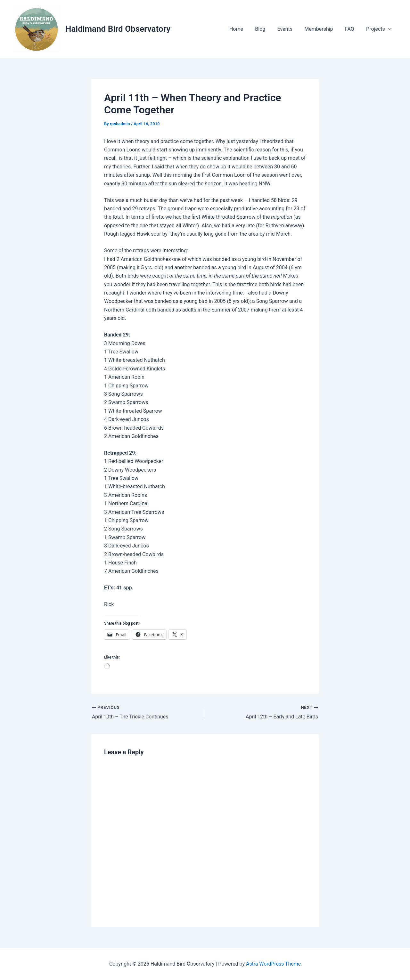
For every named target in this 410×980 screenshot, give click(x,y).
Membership (323, 29)
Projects (380, 29)
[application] (389, 29)
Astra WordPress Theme (273, 964)
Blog (268, 29)
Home (246, 29)
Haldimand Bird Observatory (118, 29)
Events (291, 29)
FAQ (352, 29)
